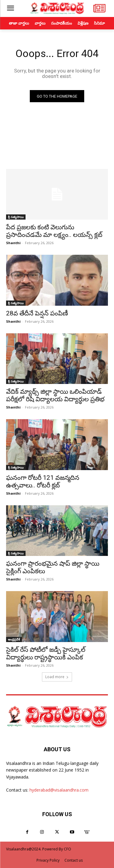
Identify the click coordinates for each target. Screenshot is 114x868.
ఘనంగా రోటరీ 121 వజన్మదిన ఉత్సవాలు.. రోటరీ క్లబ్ (43, 481)
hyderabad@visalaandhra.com (59, 790)
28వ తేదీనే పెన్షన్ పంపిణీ (37, 313)
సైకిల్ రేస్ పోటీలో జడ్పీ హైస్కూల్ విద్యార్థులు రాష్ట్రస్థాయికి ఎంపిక (46, 653)
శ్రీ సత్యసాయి (16, 217)
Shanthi (13, 243)
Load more (57, 677)
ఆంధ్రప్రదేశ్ (14, 639)
